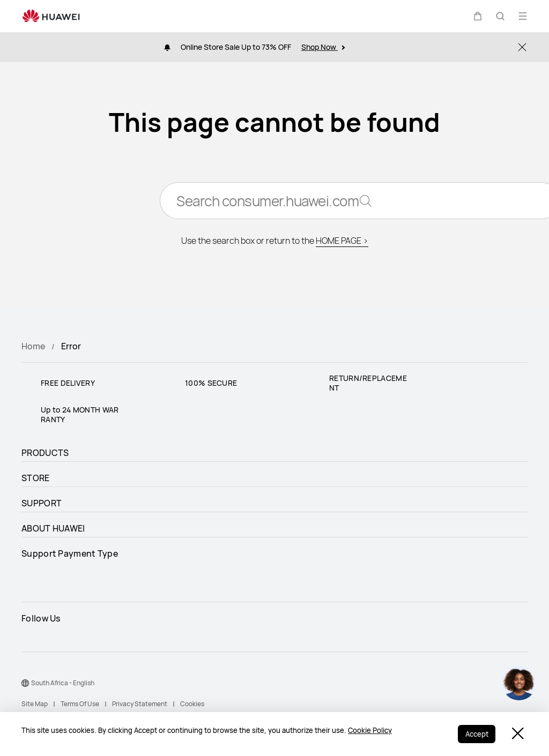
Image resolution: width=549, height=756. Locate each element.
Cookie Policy (370, 731)
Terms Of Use (80, 704)
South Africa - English (63, 683)
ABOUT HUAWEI (53, 528)
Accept (475, 735)
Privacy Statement (140, 704)
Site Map (35, 704)
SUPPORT (42, 503)
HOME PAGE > (342, 242)
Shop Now (323, 47)
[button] (478, 16)
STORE (36, 478)
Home (33, 346)
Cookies (192, 704)
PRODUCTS (45, 453)
